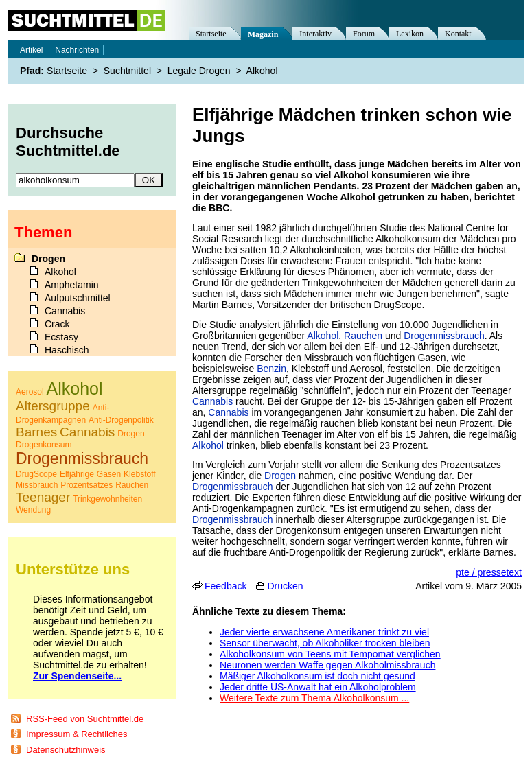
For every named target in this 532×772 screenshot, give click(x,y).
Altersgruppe (53, 406)
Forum (364, 34)
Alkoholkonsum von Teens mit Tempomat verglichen (330, 654)
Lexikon (410, 34)
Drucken (285, 586)
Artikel (31, 50)
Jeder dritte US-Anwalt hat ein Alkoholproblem (318, 687)
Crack (57, 324)
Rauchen (363, 336)
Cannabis (212, 401)
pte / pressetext (489, 572)
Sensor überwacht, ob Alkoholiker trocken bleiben (325, 643)
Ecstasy (61, 337)
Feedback (225, 586)
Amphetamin (72, 285)
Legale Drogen (199, 71)
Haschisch (67, 350)
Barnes (36, 432)
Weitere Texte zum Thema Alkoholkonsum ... (314, 698)
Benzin (271, 369)
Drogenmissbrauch (444, 336)
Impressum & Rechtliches (77, 734)
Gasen (109, 474)
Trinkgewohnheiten (107, 499)
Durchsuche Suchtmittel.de (68, 142)
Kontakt (458, 34)
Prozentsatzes (86, 485)
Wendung (33, 510)
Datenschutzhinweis (66, 750)
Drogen (280, 476)
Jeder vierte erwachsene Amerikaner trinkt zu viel (324, 632)
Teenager (43, 497)
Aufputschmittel (78, 298)
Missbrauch (37, 485)
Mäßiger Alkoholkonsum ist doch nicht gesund (317, 676)
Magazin (263, 34)
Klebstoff (139, 474)
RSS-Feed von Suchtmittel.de (85, 719)
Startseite (211, 34)
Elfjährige (77, 474)
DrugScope (36, 474)
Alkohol (323, 336)
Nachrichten (77, 50)
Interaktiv (315, 34)
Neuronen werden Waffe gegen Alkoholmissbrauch (327, 665)
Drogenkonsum (44, 445)
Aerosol (30, 392)
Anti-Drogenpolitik (121, 420)
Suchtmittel (127, 71)
